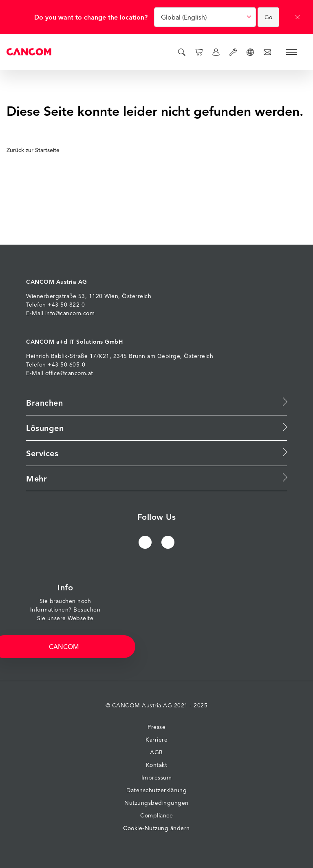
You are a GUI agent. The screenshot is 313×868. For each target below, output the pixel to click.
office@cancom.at (69, 373)
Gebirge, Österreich (185, 356)
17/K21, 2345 (108, 356)
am (151, 356)
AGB (156, 752)
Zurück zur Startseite (36, 150)
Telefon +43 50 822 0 (55, 304)
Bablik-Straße (69, 356)
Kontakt (157, 765)
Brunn (137, 356)
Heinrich (37, 356)
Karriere (156, 739)
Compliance (156, 815)
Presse (156, 727)
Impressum (157, 777)
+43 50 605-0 (66, 364)
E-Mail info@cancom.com (60, 313)
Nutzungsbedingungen (156, 803)
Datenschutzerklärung (156, 790)
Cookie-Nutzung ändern (156, 828)
